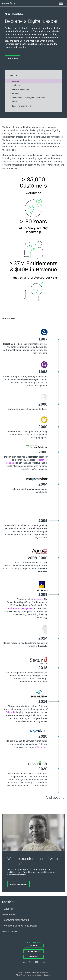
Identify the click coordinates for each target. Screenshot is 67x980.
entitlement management (21, 608)
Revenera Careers (19, 884)
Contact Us (12, 58)
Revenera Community (33, 951)
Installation (11, 931)
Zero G (30, 525)
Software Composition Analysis (21, 926)
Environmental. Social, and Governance (28, 97)
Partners (15, 93)
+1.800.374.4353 (34, 943)
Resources (10, 914)
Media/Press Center (20, 89)
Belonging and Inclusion (22, 106)
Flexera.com (33, 957)
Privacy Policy (20, 975)
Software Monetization (17, 920)
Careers (15, 102)
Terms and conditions (34, 975)
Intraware (38, 599)
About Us (15, 81)
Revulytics (42, 747)
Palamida (10, 712)
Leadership (16, 85)
